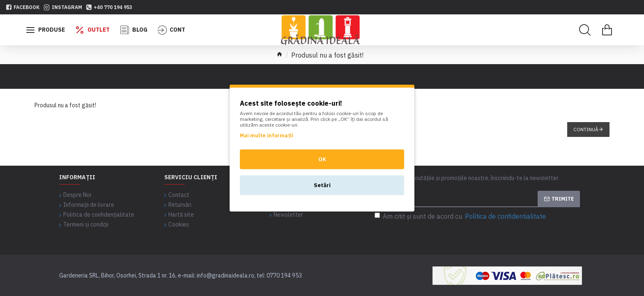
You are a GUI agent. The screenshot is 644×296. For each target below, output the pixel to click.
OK (322, 159)
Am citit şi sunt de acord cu (461, 216)
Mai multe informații (267, 135)
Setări (322, 185)
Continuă (586, 129)
